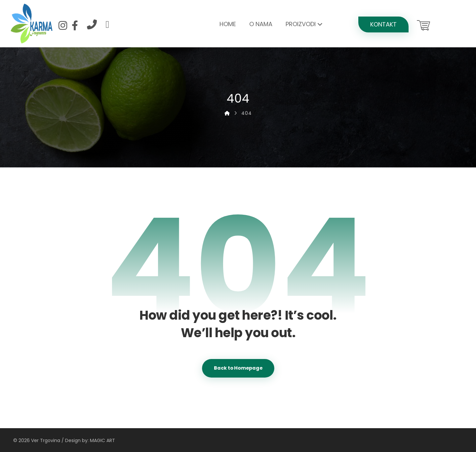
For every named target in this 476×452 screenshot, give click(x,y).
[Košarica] (423, 25)
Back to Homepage (238, 368)
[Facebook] (75, 25)
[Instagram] (63, 25)
